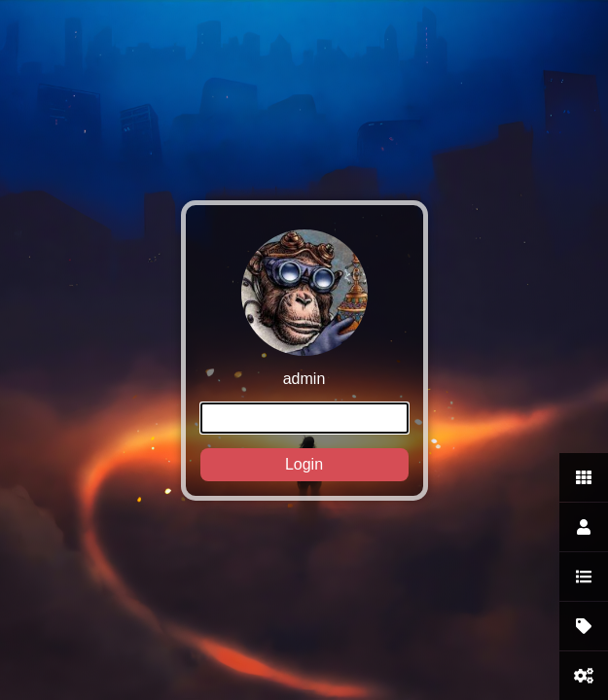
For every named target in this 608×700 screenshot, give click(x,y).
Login (304, 464)
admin (304, 355)
